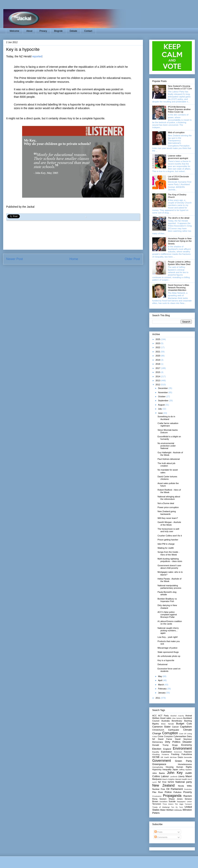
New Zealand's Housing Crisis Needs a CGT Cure (180, 87)
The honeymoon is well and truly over (168, 530)
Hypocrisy (157, 769)
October (162, 396)
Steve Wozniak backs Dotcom (168, 431)
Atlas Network (177, 718)
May (160, 676)
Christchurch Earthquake (166, 730)
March (161, 685)
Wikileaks (178, 810)
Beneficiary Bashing (182, 721)
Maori (189, 776)
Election (157, 749)
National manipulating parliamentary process (169, 587)
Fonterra (165, 754)
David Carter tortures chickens (167, 478)
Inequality (167, 769)
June (161, 413)
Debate (74, 31)
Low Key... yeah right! (168, 637)
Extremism (178, 752)
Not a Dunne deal (166, 503)
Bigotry (156, 724)
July (160, 409)
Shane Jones (176, 799)
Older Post (132, 259)
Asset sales (166, 718)
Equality (156, 752)
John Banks (158, 773)
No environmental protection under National (167, 446)
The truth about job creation (166, 465)
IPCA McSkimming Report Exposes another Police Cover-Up (179, 109)
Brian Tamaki (167, 724)
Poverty (188, 792)
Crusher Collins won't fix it (170, 536)
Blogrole (58, 31)
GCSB (156, 757)
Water (163, 810)
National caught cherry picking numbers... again (168, 631)
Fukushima (187, 754)
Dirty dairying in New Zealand (167, 607)
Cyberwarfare (180, 736)
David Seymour (183, 739)
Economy (187, 745)
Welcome (14, 31)
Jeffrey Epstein (185, 770)
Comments (161, 837)
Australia (165, 721)
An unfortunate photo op (169, 656)
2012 (158, 385)
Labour (165, 776)
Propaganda (172, 796)
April (160, 680)
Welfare (170, 810)
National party (184, 782)
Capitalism (186, 727)
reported (37, 56)
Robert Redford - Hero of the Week (169, 491)
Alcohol (173, 716)
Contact (88, 31)
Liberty (181, 776)
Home (74, 259)
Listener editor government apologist (178, 157)
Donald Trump (160, 745)
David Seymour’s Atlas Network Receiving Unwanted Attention (178, 288)
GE (162, 757)
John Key (175, 773)
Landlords (174, 777)
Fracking (175, 754)
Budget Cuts (184, 724)
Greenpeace (159, 764)
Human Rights (184, 767)
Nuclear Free (159, 789)
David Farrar (165, 739)
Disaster (187, 742)
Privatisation (157, 796)
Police (168, 792)
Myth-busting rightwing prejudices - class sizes (170, 560)
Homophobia (158, 767)
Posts (158, 832)
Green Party (183, 761)
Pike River (158, 792)
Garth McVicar (170, 757)
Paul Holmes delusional (168, 459)
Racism (188, 796)
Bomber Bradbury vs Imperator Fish (167, 600)
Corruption (170, 733)
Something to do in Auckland (166, 418)
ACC (154, 716)
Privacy (43, 31)
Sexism (163, 799)
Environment (182, 748)
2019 (158, 360)
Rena (155, 799)
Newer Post (15, 259)
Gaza (180, 757)
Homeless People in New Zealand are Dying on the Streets (180, 241)
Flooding (156, 754)
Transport (188, 804)
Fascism (188, 752)
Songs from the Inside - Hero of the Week (168, 553)
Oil (168, 789)
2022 (158, 347)
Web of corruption (176, 132)
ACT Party (163, 716)
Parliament (177, 789)
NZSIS (171, 782)
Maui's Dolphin (168, 779)
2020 (158, 356)
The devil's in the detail (179, 218)
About (29, 31)
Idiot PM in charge (166, 544)
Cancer (175, 727)
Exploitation (167, 752)
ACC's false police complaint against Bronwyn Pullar (167, 615)
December (163, 388)
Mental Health (181, 779)
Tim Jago (179, 804)
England (167, 749)
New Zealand (163, 785)
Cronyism (168, 736)
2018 (158, 364)
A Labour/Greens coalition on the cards (170, 623)
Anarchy (181, 716)
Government (162, 761)
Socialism (163, 802)
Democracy (158, 742)
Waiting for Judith (166, 548)
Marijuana (157, 779)
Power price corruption (168, 507)
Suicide (172, 801)
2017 (158, 368)
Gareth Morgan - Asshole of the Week (169, 523)
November (163, 392)
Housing (170, 767)
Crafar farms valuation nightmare (168, 424)
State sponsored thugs (168, 652)
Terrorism (157, 804)
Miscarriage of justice (167, 648)
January (162, 693)
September (163, 401)
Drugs (175, 745)
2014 (158, 376)
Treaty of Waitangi (161, 807)
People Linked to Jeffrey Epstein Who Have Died (179, 263)
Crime (160, 736)
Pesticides (188, 789)
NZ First (162, 782)
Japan (175, 769)
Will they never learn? (168, 518)
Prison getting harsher (168, 540)
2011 (158, 698)
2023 (158, 343)
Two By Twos (177, 807)
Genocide (188, 757)
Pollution (177, 792)
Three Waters (168, 804)
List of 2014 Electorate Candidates (178, 178)
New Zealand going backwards (167, 513)
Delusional (162, 664)
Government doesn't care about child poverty (169, 567)
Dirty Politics (173, 742)
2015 (158, 372)
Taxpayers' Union (184, 802)
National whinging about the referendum (169, 498)
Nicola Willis (185, 786)
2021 (158, 352)
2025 (158, 339)
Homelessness (185, 764)
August (162, 405)
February (163, 689)
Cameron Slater (161, 727)
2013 (158, 380)
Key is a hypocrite (166, 660)
